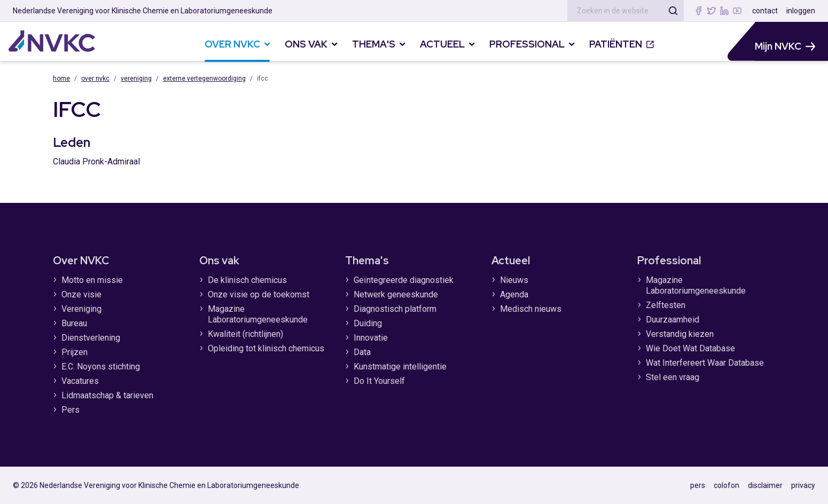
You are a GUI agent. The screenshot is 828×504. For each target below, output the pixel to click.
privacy (803, 485)
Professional (669, 261)
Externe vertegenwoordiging (204, 78)
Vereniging (136, 78)
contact (765, 11)
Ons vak (219, 261)
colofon (727, 485)
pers (698, 485)
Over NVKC (95, 78)
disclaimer (765, 485)
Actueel (511, 261)
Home (61, 78)
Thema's (367, 261)
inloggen (801, 11)
